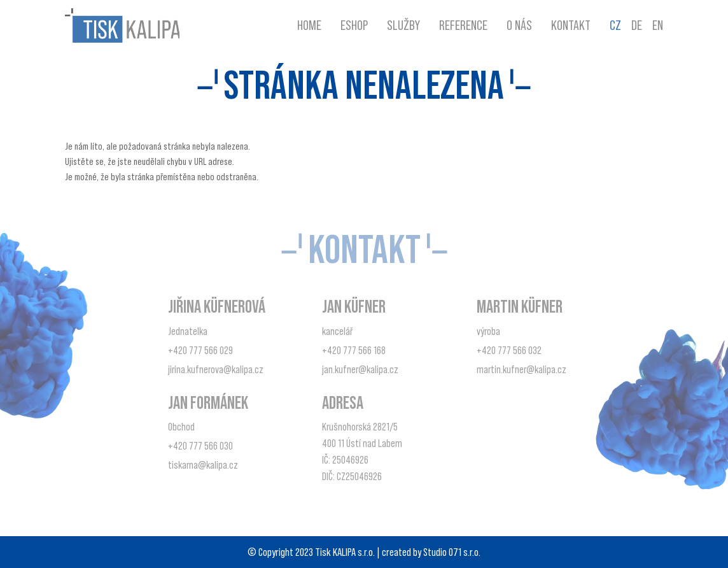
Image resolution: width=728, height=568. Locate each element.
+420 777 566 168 (354, 351)
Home (309, 25)
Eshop (354, 25)
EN (658, 25)
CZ (615, 25)
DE (637, 25)
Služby (403, 25)
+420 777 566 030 (200, 446)
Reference (463, 25)
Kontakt (571, 25)
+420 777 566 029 (200, 351)
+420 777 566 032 (509, 351)
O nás (519, 25)
